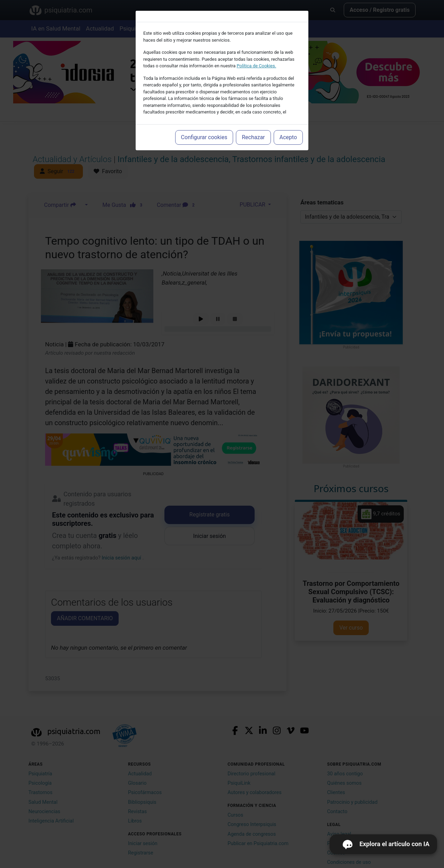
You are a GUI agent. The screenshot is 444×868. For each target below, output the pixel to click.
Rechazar (253, 137)
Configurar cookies (204, 137)
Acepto (288, 137)
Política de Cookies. (256, 66)
